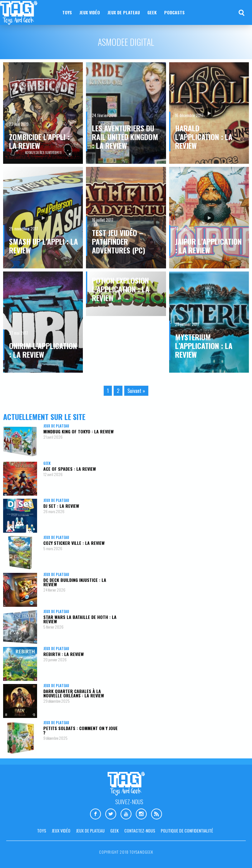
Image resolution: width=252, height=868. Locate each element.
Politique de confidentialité (187, 830)
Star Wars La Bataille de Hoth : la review (80, 619)
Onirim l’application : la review (43, 350)
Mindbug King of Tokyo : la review (78, 431)
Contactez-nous (140, 830)
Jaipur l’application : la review (208, 246)
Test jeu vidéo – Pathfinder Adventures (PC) (119, 241)
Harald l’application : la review (204, 137)
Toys (67, 12)
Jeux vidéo (90, 12)
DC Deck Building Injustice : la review (75, 582)
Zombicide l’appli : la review (39, 141)
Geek (152, 12)
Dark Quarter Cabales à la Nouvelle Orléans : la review (74, 693)
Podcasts (174, 12)
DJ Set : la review (61, 506)
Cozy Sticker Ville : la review (74, 543)
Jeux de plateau (124, 12)
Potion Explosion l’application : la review (121, 289)
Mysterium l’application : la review (204, 346)
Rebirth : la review (64, 654)
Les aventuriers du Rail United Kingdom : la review (125, 137)
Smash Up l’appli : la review (43, 246)
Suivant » (136, 391)
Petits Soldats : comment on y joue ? (81, 730)
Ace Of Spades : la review (70, 469)
